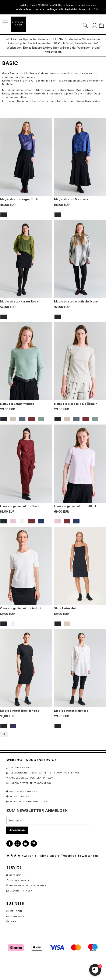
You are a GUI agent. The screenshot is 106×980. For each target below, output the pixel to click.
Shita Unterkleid (66, 609)
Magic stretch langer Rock (19, 199)
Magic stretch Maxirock (71, 199)
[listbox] (26, 215)
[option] (4, 215)
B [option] (4, 734)
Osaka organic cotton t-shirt (20, 609)
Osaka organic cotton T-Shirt (75, 506)
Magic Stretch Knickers (71, 711)
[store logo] (18, 24)
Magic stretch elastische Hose (76, 302)
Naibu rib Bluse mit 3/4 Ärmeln (76, 404)
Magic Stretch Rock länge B (20, 711)
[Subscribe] (17, 830)
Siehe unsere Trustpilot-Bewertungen (69, 856)
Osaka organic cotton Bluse (20, 506)
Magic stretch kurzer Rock (19, 302)
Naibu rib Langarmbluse (17, 404)
